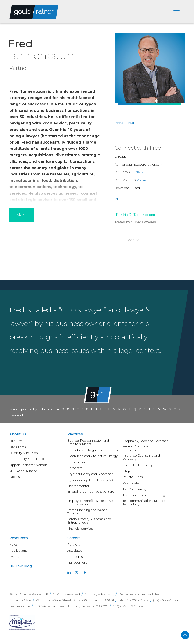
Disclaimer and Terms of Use (139, 594)
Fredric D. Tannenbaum (136, 215)
